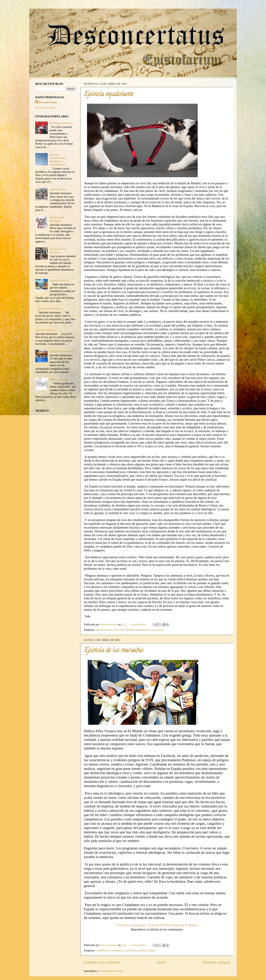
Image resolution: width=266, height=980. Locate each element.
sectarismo (158, 630)
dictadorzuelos (104, 630)
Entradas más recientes (102, 962)
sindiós (152, 950)
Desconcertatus (48, 102)
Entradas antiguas (217, 962)
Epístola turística (59, 280)
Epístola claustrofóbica (63, 351)
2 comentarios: (139, 625)
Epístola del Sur (59, 379)
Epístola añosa (58, 189)
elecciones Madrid (124, 630)
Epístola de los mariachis (114, 651)
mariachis (130, 950)
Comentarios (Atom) (111, 971)
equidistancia (143, 630)
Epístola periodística (61, 123)
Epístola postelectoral (49, 309)
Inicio (161, 962)
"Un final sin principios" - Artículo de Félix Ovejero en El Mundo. (157, 925)
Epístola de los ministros (58, 251)
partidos (142, 950)
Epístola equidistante (109, 95)
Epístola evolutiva (45, 330)
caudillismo (102, 950)
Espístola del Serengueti (57, 219)
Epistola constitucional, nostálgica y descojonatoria (58, 160)
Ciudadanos (117, 950)
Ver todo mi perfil (45, 108)
